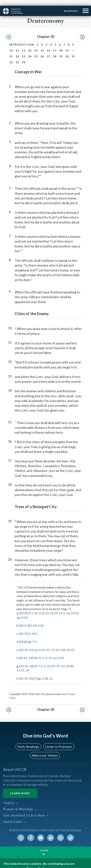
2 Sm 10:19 (67, 644)
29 (61, 51)
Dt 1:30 (32, 607)
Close (44, 845)
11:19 (55, 644)
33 (17, 56)
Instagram (60, 832)
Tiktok (70, 832)
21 (11, 51)
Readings (71, 5)
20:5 (23, 620)
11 (17, 45)
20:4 (23, 607)
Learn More (20, 788)
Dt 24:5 (32, 628)
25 (36, 51)
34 (24, 56)
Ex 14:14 (52, 607)
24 (30, 51)
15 (42, 45)
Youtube (41, 832)
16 (49, 45)
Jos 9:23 (39, 644)
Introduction (22, 39)
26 (42, 51)
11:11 (20, 665)
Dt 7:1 (38, 660)
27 (49, 51)
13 (30, 45)
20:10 (24, 644)
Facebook (31, 832)
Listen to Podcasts (59, 741)
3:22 (42, 607)
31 (73, 51)
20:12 (23, 652)
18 (61, 45)
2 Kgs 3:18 (41, 673)
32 (11, 56)
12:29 (51, 660)
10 (11, 45)
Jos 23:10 (72, 607)
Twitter (21, 832)
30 (67, 51)
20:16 (24, 660)
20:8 (23, 636)
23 (24, 51)
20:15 (23, 582)
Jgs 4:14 (22, 612)
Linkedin (51, 832)
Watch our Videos (45, 750)
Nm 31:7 (39, 652)
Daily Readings (28, 741)
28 (55, 51)
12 (24, 45)
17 (55, 45)
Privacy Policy (37, 863)
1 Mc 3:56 (37, 620)
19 (67, 45)
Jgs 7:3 (32, 636)
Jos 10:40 (67, 660)
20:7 (23, 628)
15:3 (62, 607)
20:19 (24, 673)
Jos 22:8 (58, 652)
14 (36, 45)
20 (31, 673)
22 (17, 51)
